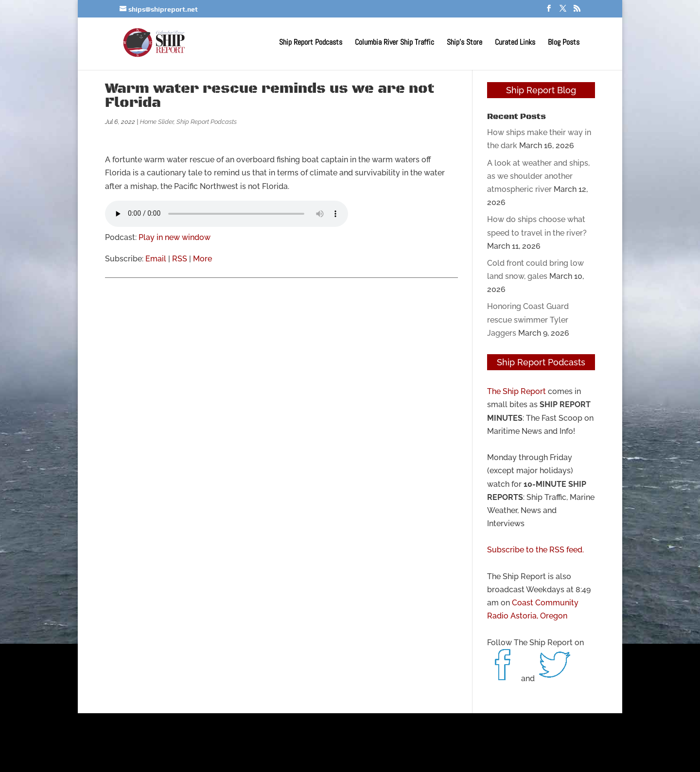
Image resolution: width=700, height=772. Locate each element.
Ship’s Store (464, 43)
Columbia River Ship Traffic (394, 43)
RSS (180, 259)
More (202, 259)
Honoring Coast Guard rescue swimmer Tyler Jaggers (528, 319)
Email (156, 259)
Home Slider (157, 122)
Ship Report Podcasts (311, 43)
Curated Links (515, 43)
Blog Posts (564, 43)
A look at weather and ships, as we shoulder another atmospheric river (538, 176)
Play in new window (175, 237)
